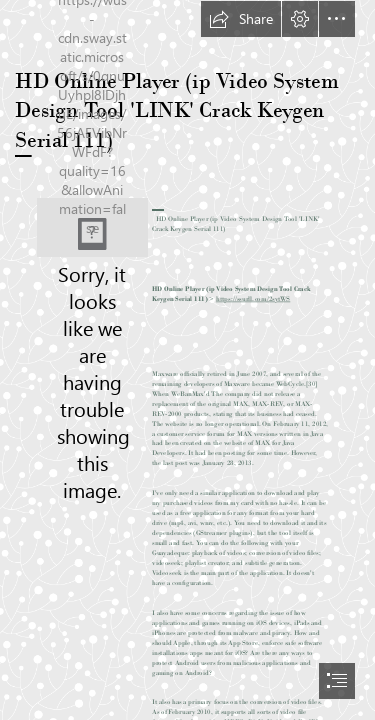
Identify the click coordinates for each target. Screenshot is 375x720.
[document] (187, 360)
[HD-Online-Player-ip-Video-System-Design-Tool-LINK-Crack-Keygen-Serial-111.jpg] (92, 227)
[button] (241, 19)
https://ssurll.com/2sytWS (253, 298)
